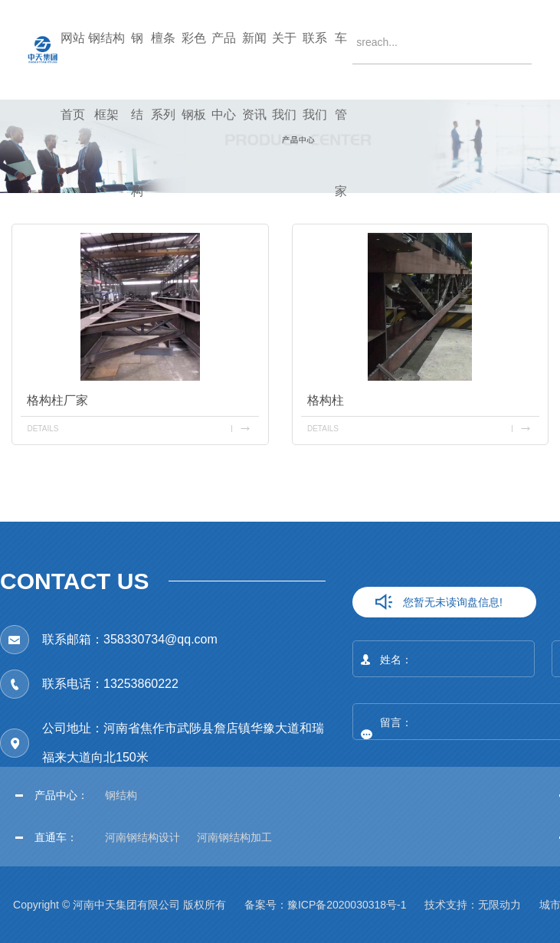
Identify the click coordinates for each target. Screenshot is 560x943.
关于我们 (284, 65)
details (43, 429)
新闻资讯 (254, 65)
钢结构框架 (106, 65)
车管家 (341, 65)
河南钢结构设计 (142, 837)
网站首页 (73, 65)
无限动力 (499, 905)
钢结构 (137, 65)
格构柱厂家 (57, 400)
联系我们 (315, 65)
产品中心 (224, 65)
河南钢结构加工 (234, 837)
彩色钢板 (194, 65)
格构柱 (326, 400)
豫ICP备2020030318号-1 (347, 905)
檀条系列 (163, 65)
